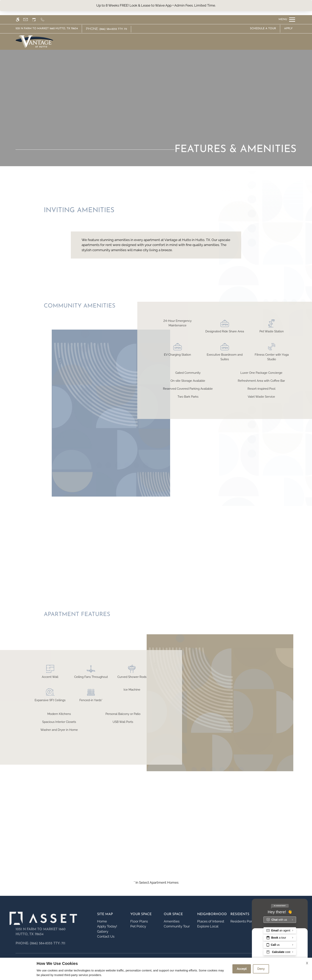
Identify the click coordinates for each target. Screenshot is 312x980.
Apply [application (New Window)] (288, 29)
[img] (34, 42)
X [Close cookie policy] (307, 963)
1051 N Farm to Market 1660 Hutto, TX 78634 (47, 29)
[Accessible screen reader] (19, 20)
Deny (261, 969)
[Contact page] (27, 20)
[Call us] (44, 20)
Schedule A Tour (263, 29)
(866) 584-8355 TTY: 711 (113, 29)
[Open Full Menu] (287, 20)
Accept (242, 969)
